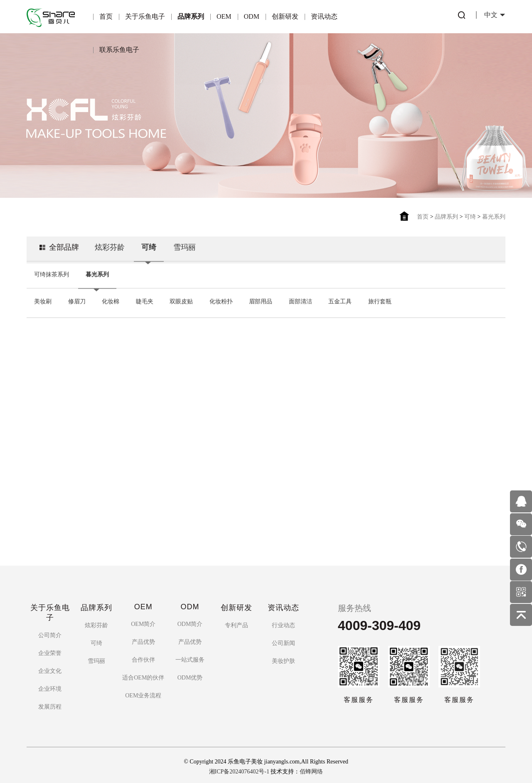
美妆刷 (43, 300)
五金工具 (340, 300)
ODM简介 (190, 610)
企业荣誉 (50, 639)
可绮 (470, 217)
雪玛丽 (185, 246)
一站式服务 (190, 646)
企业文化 (50, 657)
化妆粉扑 (221, 300)
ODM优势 (190, 664)
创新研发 (285, 16)
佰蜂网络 (311, 757)
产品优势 (143, 628)
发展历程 (50, 693)
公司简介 (50, 622)
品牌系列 (191, 16)
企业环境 (50, 675)
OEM (224, 16)
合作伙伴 (143, 646)
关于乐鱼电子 (145, 16)
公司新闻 (283, 629)
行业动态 (283, 612)
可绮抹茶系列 (52, 273)
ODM (252, 16)
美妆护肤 (283, 647)
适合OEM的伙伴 (143, 664)
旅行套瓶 (380, 300)
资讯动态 (324, 16)
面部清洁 (300, 300)
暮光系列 (494, 217)
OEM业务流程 (143, 682)
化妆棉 (111, 300)
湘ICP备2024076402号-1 (239, 757)
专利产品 (236, 612)
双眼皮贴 (181, 300)
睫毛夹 (145, 300)
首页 (106, 16)
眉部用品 (261, 300)
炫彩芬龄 (110, 246)
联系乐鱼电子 (119, 50)
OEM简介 (143, 610)
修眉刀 (77, 300)
